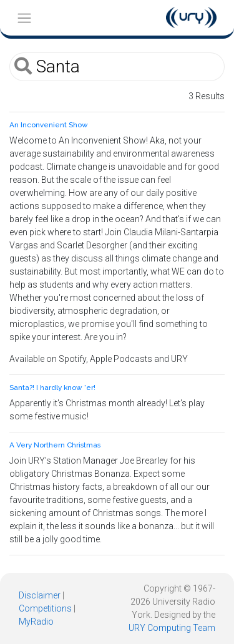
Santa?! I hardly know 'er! (52, 388)
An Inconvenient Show (49, 125)
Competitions (45, 608)
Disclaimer (40, 595)
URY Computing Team (172, 628)
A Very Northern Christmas (55, 445)
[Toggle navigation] (24, 18)
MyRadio (36, 622)
